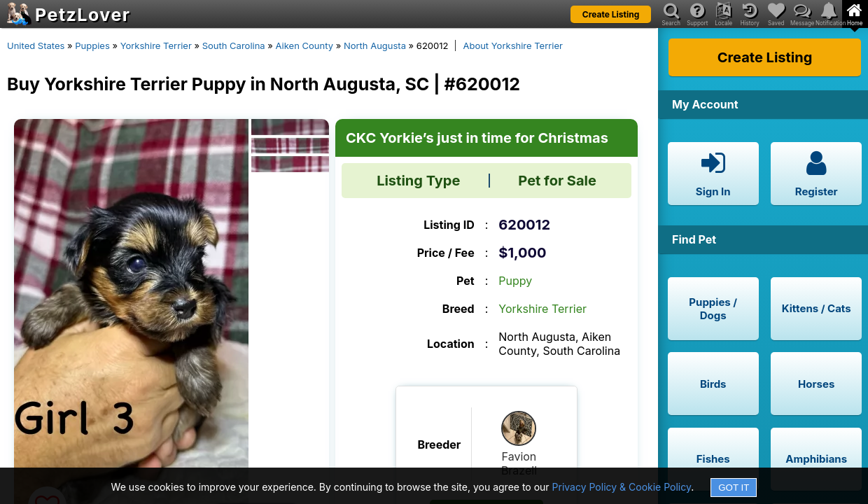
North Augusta (375, 45)
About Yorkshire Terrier (512, 45)
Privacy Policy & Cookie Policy (622, 487)
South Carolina (234, 45)
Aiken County (304, 45)
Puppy (515, 281)
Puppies (92, 45)
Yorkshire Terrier (156, 45)
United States (36, 45)
